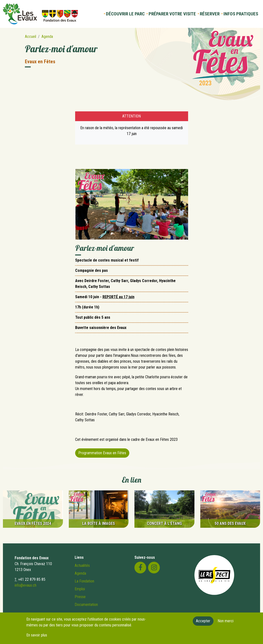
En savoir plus (37, 637)
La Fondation (84, 581)
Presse (80, 597)
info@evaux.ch (25, 585)
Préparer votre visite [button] (172, 14)
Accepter (203, 622)
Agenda (47, 37)
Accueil (30, 37)
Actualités (82, 565)
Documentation (86, 605)
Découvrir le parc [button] (125, 14)
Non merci (226, 622)
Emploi (80, 589)
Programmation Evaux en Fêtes (102, 453)
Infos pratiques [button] (241, 14)
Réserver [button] (210, 14)
